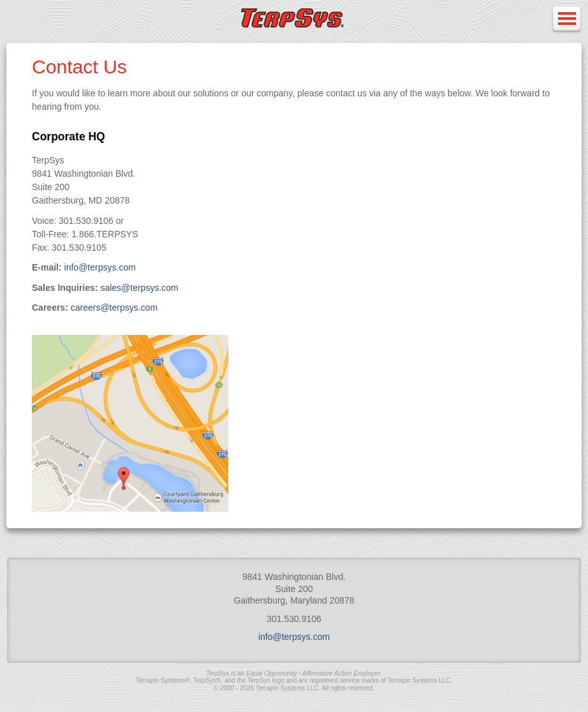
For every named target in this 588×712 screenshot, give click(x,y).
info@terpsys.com (100, 267)
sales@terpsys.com (139, 288)
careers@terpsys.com (114, 308)
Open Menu (566, 19)
